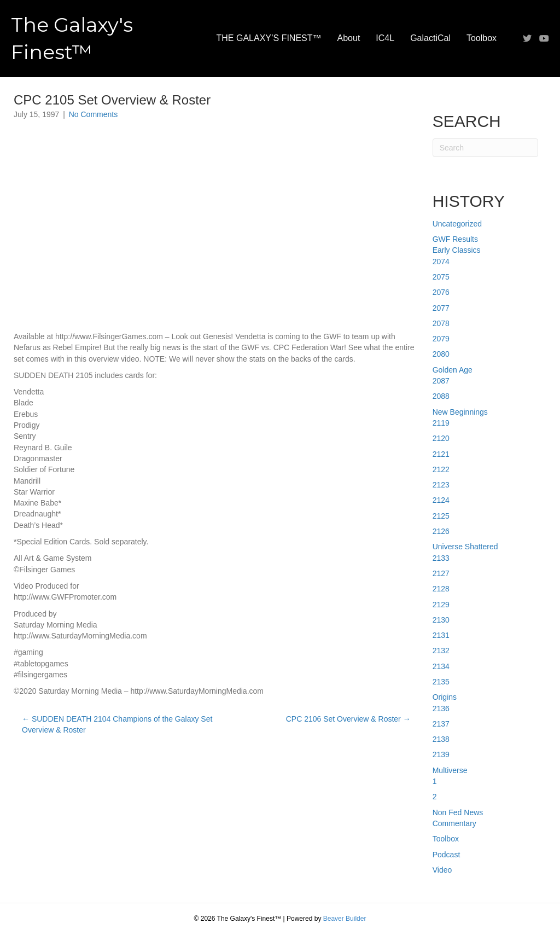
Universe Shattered (465, 547)
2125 (441, 516)
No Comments (93, 114)
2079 (441, 339)
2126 (441, 531)
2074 (441, 262)
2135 (441, 682)
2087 (441, 381)
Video (442, 870)
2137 (441, 724)
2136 (441, 708)
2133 (441, 558)
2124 (441, 500)
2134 (441, 666)
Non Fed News (458, 812)
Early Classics (457, 250)
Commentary (454, 823)
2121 (441, 454)
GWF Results (455, 239)
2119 (441, 423)
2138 (441, 739)
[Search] (485, 148)
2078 (441, 323)
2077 (441, 308)
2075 (441, 277)
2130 (441, 620)
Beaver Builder (345, 919)
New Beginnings (460, 412)
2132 (441, 651)
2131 (441, 635)
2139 (441, 754)
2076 (441, 292)
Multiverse (450, 770)
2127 (441, 573)
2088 (441, 396)
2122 (441, 469)
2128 (441, 589)
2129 (441, 605)
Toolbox (482, 38)
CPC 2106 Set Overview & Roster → (348, 719)
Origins (445, 697)
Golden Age (453, 370)
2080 (441, 354)
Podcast (447, 855)
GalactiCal (430, 38)
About (349, 38)
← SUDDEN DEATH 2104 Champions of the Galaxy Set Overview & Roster (117, 724)
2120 (441, 438)
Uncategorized (457, 224)
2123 (441, 485)
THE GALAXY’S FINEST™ (269, 38)
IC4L (385, 38)
